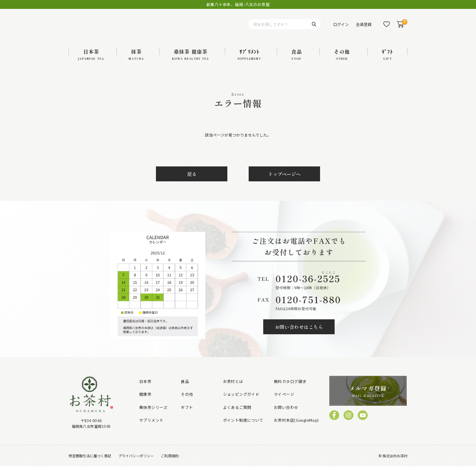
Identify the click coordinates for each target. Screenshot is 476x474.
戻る (192, 182)
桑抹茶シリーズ (153, 415)
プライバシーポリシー (136, 464)
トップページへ (284, 182)
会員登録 (364, 28)
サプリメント (152, 428)
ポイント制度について (243, 428)
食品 (185, 389)
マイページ (284, 402)
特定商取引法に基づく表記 (90, 464)
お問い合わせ (286, 415)
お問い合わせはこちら (299, 335)
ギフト (187, 415)
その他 (187, 402)
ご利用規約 (170, 464)
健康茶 (145, 402)
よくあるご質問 (237, 415)
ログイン (341, 28)
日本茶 (145, 389)
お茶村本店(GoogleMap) (296, 428)
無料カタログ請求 (290, 389)
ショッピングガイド (241, 402)
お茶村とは (233, 389)
